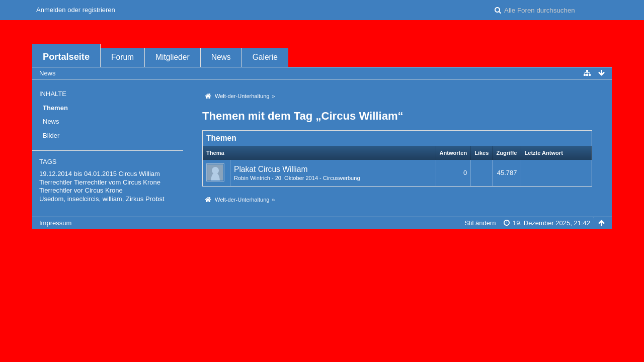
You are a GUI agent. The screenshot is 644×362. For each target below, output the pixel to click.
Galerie (265, 57)
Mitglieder (173, 57)
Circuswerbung (342, 178)
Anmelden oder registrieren (76, 10)
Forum (123, 57)
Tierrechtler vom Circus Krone (117, 182)
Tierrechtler (56, 182)
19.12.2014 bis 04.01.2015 (78, 174)
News (221, 57)
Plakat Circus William (271, 169)
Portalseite (66, 57)
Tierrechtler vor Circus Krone (81, 190)
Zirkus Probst (145, 199)
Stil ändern (480, 223)
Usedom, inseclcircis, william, (82, 199)
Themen (55, 108)
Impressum (55, 223)
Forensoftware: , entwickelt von (322, 240)
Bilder (51, 135)
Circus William (139, 174)
